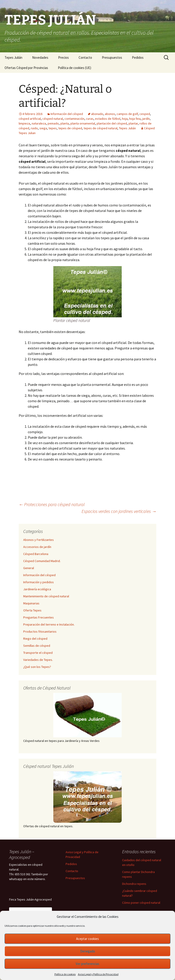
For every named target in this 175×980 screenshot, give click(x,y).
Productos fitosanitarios (40, 631)
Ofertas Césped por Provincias (26, 68)
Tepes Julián (13, 57)
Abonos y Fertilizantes (39, 540)
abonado (97, 114)
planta (65, 123)
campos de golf (127, 114)
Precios (63, 57)
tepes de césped (70, 128)
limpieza (24, 123)
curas (90, 119)
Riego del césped (35, 639)
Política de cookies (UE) (75, 68)
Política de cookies (65, 974)
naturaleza (39, 123)
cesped (145, 114)
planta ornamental (83, 123)
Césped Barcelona (36, 554)
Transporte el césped (38, 653)
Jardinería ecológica (37, 589)
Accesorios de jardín (37, 547)
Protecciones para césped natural (52, 504)
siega (43, 128)
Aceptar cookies (87, 939)
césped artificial (30, 119)
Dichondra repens (134, 884)
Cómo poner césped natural (141, 903)
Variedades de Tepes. (38, 660)
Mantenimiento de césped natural (46, 596)
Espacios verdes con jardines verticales (119, 511)
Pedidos (138, 57)
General (29, 568)
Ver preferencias (87, 964)
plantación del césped (112, 123)
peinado (53, 123)
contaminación (74, 119)
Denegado (88, 951)
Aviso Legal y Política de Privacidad (98, 974)
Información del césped (67, 114)
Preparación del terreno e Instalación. (49, 624)
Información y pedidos (39, 582)
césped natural (53, 119)
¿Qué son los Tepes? (37, 667)
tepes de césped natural (100, 128)
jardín (146, 119)
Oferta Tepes (32, 610)
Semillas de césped (37, 646)
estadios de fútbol (108, 119)
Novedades (40, 57)
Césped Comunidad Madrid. (42, 561)
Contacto (85, 57)
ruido (34, 128)
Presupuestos (112, 57)
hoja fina (135, 119)
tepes (53, 128)
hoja (125, 119)
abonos (110, 114)
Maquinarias (31, 603)
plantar (133, 123)
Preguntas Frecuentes (39, 617)
